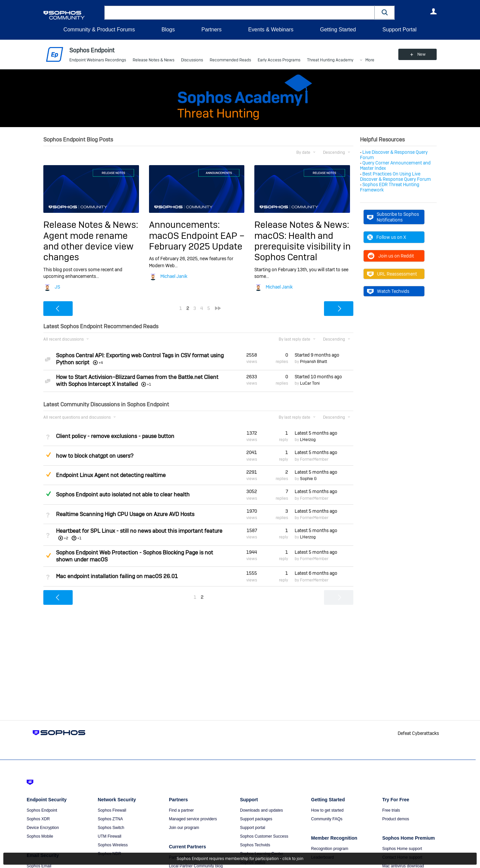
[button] (385, 13)
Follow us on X (386, 237)
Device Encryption (43, 828)
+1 (79, 538)
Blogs (168, 30)
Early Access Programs (279, 60)
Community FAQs (327, 819)
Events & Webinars (271, 30)
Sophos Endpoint (42, 810)
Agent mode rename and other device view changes (88, 247)
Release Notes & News (153, 60)
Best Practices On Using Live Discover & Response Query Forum (395, 176)
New (421, 54)
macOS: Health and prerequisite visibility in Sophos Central (302, 247)
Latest (316, 433)
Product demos (396, 819)
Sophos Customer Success (264, 836)
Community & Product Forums (99, 30)
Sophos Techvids (255, 845)
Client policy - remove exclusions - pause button (115, 436)
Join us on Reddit (390, 256)
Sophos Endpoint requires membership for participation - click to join (240, 859)
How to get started (327, 810)
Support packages (256, 819)
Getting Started (338, 30)
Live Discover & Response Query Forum (394, 155)
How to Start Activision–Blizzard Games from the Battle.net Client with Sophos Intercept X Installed (137, 381)
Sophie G (308, 479)
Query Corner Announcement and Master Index (395, 165)
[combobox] (239, 13)
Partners (211, 30)
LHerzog (308, 440)
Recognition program (329, 849)
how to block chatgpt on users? (95, 456)
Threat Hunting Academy (330, 60)
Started (317, 355)
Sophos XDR (38, 819)
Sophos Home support (402, 849)
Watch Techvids (388, 291)
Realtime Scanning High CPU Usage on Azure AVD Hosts (125, 514)
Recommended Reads (230, 60)
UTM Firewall (109, 836)
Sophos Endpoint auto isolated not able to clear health (123, 495)
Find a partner (181, 810)
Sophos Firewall (112, 810)
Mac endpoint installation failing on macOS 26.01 (117, 576)
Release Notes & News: (91, 225)
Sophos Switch (111, 828)
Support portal (252, 828)
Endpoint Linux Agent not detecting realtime (111, 475)
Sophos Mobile (40, 836)
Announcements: (184, 225)
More (370, 60)
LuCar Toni (310, 383)
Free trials (391, 810)
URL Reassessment (392, 274)
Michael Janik (174, 276)
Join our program (184, 828)
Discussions (192, 60)
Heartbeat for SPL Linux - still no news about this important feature (139, 531)
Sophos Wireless (113, 845)
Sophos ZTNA (110, 819)
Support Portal (399, 30)
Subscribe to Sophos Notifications (393, 217)
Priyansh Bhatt (313, 362)
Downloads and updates (261, 810)
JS (57, 287)
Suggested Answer (48, 455)
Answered (48, 494)
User (433, 11)
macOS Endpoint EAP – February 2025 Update (197, 241)
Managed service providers (193, 819)
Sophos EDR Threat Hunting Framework (390, 187)
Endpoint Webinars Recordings (98, 60)
